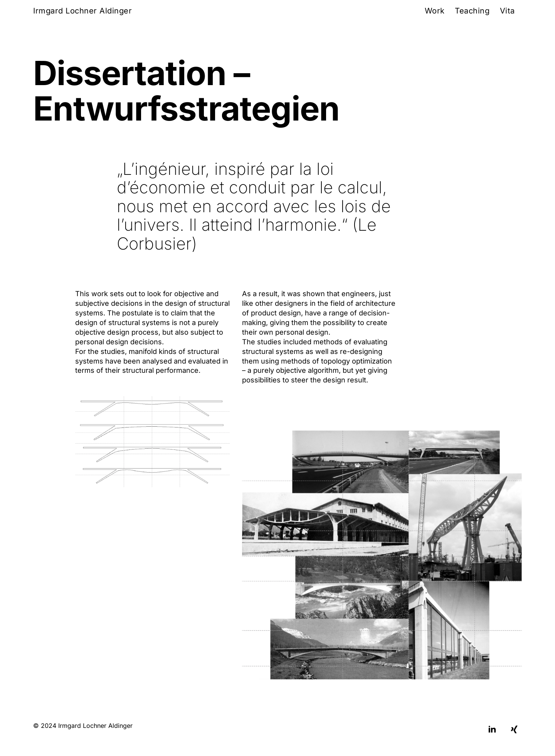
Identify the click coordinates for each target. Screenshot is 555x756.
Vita (507, 11)
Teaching (472, 11)
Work (435, 11)
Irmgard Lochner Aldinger (82, 11)
